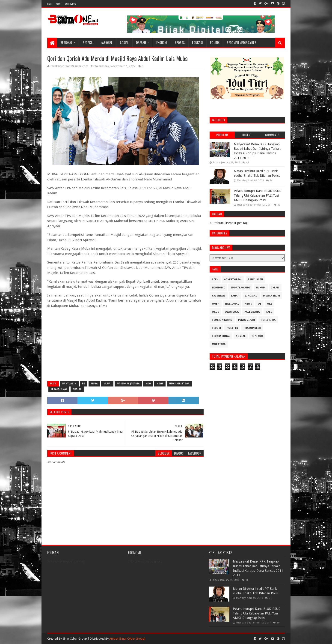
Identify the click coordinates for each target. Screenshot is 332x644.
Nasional (107, 42)
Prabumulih (252, 328)
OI (259, 304)
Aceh (215, 280)
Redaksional (59, 389)
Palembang (252, 312)
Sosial (124, 42)
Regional (66, 42)
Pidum (216, 328)
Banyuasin (69, 384)
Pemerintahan (222, 320)
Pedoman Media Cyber (242, 42)
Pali (269, 312)
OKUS (215, 312)
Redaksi (88, 42)
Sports (180, 42)
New (148, 384)
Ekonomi (162, 42)
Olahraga (232, 312)
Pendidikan (247, 320)
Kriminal (219, 296)
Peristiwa (268, 320)
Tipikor (257, 336)
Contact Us (70, 4)
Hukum (261, 288)
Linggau (251, 296)
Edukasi (197, 42)
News (160, 384)
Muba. (107, 384)
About (59, 4)
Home (50, 4)
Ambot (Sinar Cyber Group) (127, 639)
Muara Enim (271, 296)
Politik (215, 42)
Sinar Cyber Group (75, 639)
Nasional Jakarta (128, 384)
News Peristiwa (179, 384)
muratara (219, 344)
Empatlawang (240, 288)
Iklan (275, 288)
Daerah (141, 42)
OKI (270, 304)
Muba (94, 384)
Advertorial (233, 280)
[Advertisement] (125, 344)
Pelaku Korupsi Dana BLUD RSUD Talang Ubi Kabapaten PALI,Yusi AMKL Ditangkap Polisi (258, 195)
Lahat (235, 296)
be (84, 384)
